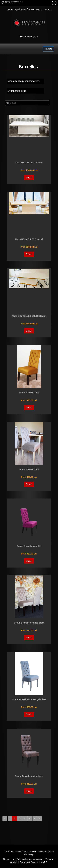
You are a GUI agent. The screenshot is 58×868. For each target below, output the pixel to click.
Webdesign (29, 855)
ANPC (44, 862)
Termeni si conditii (29, 862)
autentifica (25, 9)
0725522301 (12, 2)
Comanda (26, 37)
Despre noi (9, 859)
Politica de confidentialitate (30, 859)
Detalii (29, 177)
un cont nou (46, 9)
